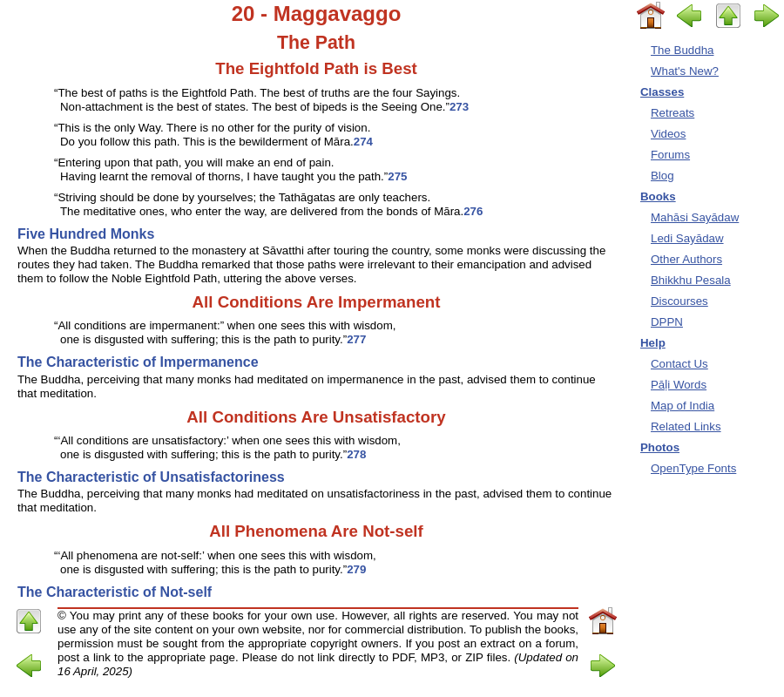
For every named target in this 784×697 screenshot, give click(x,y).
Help (653, 343)
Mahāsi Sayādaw (695, 217)
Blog (662, 176)
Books (658, 196)
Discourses (679, 301)
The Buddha (682, 50)
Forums (670, 155)
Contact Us (679, 364)
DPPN (667, 322)
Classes (662, 92)
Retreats (672, 113)
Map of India (683, 406)
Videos (668, 134)
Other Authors (686, 259)
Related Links (686, 426)
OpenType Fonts (693, 468)
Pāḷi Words (679, 385)
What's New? (685, 71)
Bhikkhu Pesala (691, 280)
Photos (660, 447)
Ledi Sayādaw (687, 238)
